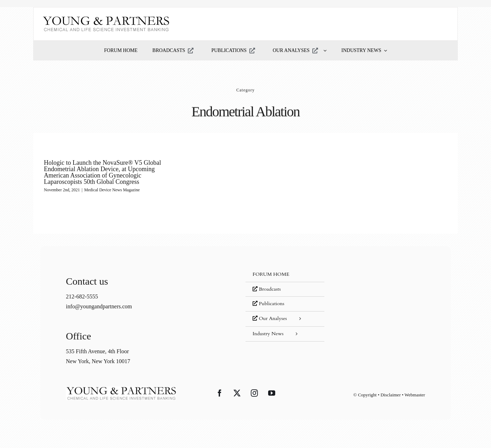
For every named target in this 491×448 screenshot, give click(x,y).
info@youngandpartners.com (99, 306)
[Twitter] (237, 393)
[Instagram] (254, 393)
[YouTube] (272, 393)
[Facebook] (220, 393)
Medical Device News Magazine (112, 190)
